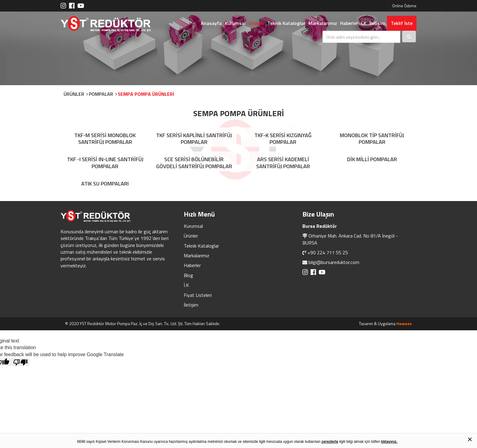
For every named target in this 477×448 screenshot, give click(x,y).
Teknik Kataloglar (286, 23)
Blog (188, 275)
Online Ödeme (404, 6)
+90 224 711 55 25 (328, 252)
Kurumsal (235, 23)
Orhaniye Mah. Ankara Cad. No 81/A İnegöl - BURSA (350, 239)
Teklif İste (402, 23)
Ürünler (256, 23)
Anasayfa (211, 23)
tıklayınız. (389, 442)
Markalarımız (323, 23)
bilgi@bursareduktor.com (334, 262)
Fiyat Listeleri (198, 295)
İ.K (364, 23)
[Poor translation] (20, 362)
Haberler (349, 23)
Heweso (404, 323)
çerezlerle (330, 442)
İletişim (377, 23)
